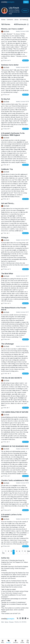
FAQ (2, 622)
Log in (26, 2)
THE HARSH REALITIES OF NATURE (15, 412)
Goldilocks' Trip (7, 169)
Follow (25, 11)
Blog (28, 642)
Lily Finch (6, 31)
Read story (25, 60)
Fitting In (5, 238)
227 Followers (24, 20)
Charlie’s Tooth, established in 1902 (15, 480)
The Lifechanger (8, 344)
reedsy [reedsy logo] (8, 2)
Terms (6, 622)
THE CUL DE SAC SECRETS (12, 378)
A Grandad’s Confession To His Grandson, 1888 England (13, 134)
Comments (10, 20)
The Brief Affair (7, 274)
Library (16, 20)
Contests (16, 642)
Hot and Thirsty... (8, 203)
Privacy (11, 622)
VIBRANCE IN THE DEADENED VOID (15, 446)
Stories (22, 642)
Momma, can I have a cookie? (12, 29)
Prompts (9, 642)
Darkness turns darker (10, 65)
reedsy (8, 619)
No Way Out (6, 99)
